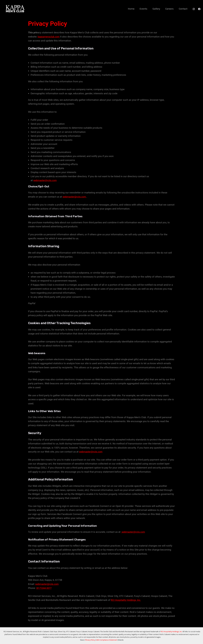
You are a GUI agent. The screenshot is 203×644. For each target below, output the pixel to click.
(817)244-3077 (44, 588)
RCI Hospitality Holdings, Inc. (127, 600)
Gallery (157, 9)
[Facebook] (199, 9)
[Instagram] (194, 9)
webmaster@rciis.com (46, 180)
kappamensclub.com (49, 37)
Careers (170, 9)
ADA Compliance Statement (107, 640)
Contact (183, 9)
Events (144, 9)
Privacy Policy (90, 640)
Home (132, 9)
